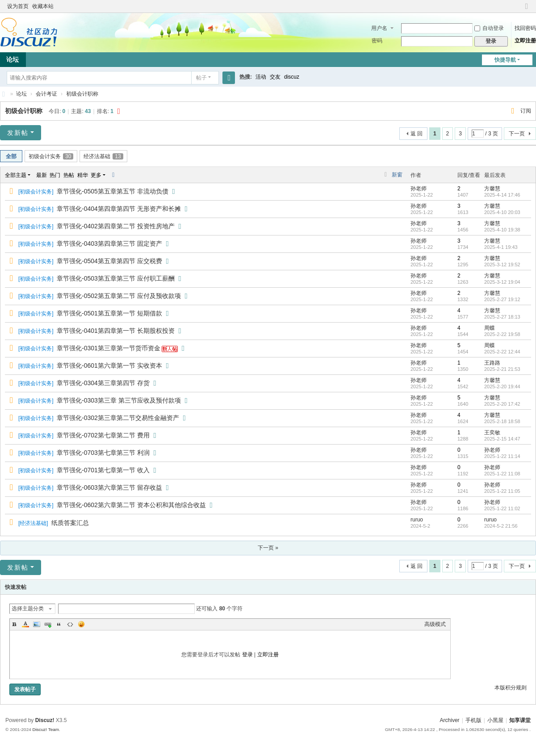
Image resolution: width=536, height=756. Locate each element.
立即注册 (525, 41)
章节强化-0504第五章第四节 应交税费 (109, 261)
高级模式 (435, 624)
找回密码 (525, 28)
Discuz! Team (46, 729)
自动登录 (489, 28)
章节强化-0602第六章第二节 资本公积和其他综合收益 (131, 505)
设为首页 (18, 6)
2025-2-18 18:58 (502, 421)
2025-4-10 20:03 (502, 212)
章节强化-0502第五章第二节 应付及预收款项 (119, 296)
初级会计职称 (82, 94)
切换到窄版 (527, 10)
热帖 (69, 175)
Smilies (81, 624)
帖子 (201, 78)
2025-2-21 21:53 (502, 369)
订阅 (526, 111)
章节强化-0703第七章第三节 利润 (103, 453)
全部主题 (16, 175)
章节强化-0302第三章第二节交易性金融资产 (118, 418)
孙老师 (419, 189)
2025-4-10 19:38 (502, 230)
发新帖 (18, 133)
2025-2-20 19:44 (502, 386)
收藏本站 (43, 6)
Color (25, 624)
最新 (42, 175)
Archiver (450, 720)
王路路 (492, 363)
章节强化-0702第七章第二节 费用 (103, 435)
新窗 (397, 175)
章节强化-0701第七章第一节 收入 (103, 470)
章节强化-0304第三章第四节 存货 (103, 383)
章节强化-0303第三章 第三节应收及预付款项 (119, 400)
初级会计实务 (51, 156)
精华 (83, 175)
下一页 (517, 134)
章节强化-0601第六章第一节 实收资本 (109, 365)
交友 (275, 77)
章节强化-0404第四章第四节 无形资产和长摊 (119, 209)
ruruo (417, 520)
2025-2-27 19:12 (502, 299)
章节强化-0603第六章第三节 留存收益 (109, 487)
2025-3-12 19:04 (502, 282)
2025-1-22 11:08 (502, 474)
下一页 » (268, 548)
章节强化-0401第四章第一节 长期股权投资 (116, 331)
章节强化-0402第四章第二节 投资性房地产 (116, 226)
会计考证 (46, 94)
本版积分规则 (511, 688)
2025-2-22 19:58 (502, 334)
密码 (377, 41)
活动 (261, 77)
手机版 (473, 720)
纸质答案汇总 (70, 523)
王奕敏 (492, 433)
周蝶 (490, 328)
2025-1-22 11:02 (502, 508)
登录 (247, 655)
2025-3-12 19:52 (502, 265)
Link (48, 624)
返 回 (417, 134)
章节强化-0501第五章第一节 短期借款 (109, 313)
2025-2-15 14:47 (502, 439)
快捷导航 (505, 60)
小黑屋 (495, 720)
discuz (292, 77)
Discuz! (45, 720)
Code (70, 624)
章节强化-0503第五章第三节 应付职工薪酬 (116, 278)
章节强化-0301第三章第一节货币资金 (109, 348)
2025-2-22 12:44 (502, 352)
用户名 (379, 28)
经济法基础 (103, 156)
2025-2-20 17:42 (502, 404)
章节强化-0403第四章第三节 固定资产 (109, 244)
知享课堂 (4, 94)
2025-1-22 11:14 (502, 456)
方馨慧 (492, 189)
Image (37, 624)
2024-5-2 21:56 (501, 526)
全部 (11, 156)
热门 (55, 175)
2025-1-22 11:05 (502, 491)
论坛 (21, 94)
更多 (96, 175)
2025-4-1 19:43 (501, 247)
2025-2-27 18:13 (502, 317)
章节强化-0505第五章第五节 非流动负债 (113, 191)
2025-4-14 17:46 (502, 195)
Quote (59, 624)
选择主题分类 (28, 609)
